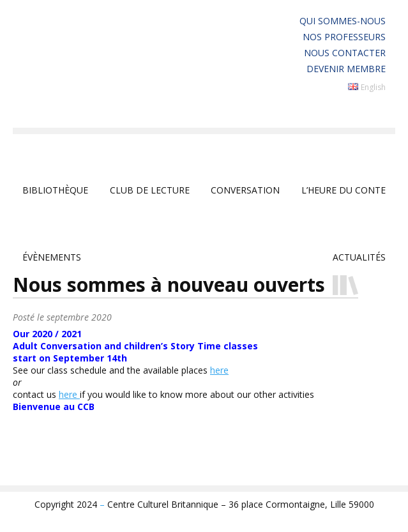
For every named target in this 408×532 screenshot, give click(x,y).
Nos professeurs (344, 37)
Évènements (52, 257)
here (219, 370)
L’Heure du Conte (344, 190)
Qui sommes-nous (343, 21)
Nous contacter (345, 53)
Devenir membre (346, 69)
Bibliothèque (55, 190)
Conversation (245, 190)
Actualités (359, 257)
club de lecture (150, 190)
